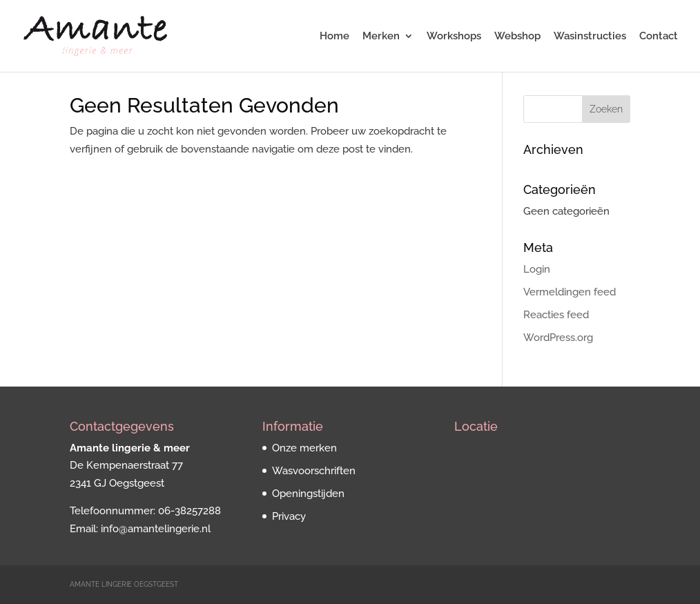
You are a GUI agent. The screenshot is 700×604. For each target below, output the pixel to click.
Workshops (454, 37)
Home (334, 37)
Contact (659, 37)
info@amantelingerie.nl (156, 529)
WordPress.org (558, 338)
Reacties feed (556, 315)
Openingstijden (308, 494)
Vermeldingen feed (570, 292)
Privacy (289, 516)
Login (537, 269)
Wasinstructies (590, 37)
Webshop (517, 37)
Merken (381, 37)
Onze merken (304, 448)
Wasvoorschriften (314, 471)
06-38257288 (189, 511)
